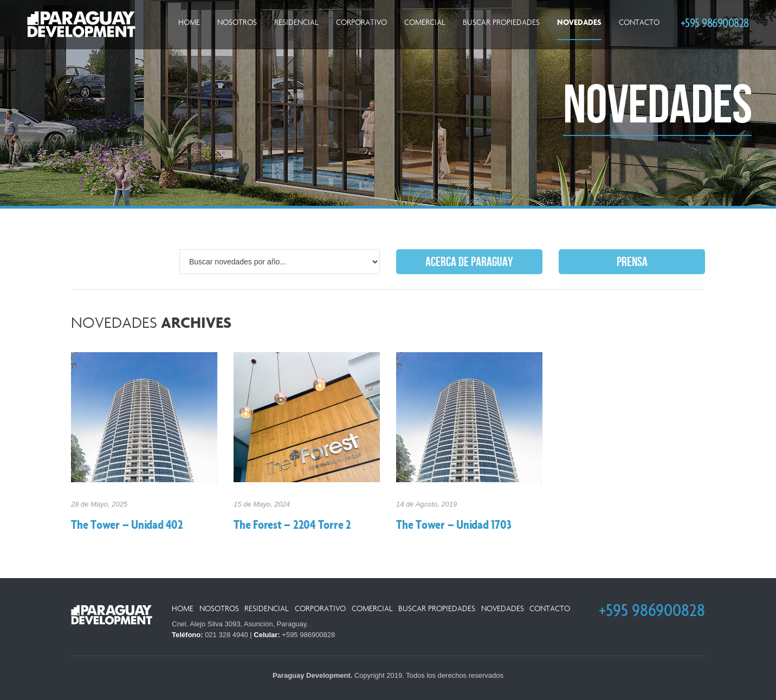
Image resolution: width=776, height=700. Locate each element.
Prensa (632, 262)
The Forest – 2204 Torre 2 (292, 526)
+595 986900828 (715, 22)
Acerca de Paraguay (469, 262)
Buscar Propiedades (501, 22)
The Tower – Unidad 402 (127, 526)
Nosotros (237, 22)
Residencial (296, 22)
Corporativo (361, 22)
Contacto (639, 22)
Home (189, 22)
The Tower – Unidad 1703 (454, 526)
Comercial (425, 22)
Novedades (579, 22)
